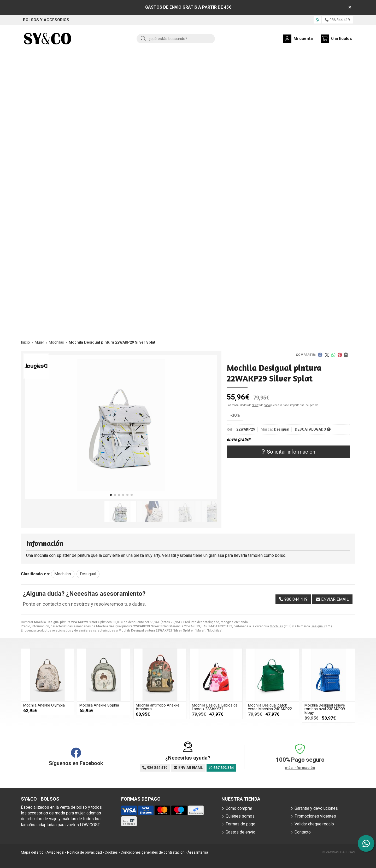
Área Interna (198, 852)
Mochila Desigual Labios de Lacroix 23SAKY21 (215, 707)
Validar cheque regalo (314, 824)
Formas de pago (240, 824)
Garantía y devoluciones (316, 808)
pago (267, 405)
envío (255, 405)
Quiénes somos (240, 816)
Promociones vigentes (315, 816)
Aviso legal (55, 852)
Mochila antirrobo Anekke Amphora (158, 707)
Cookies (111, 852)
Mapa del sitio (32, 852)
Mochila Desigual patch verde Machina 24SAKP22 (270, 707)
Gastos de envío (240, 832)
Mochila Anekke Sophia (99, 705)
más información (300, 768)
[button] (111, 495)
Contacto (303, 832)
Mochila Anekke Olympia (44, 705)
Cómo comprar (239, 808)
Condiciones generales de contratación (153, 852)
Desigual (317, 626)
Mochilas (276, 626)
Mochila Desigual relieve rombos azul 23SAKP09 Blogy (325, 709)
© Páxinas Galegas (339, 852)
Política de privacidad (84, 852)
